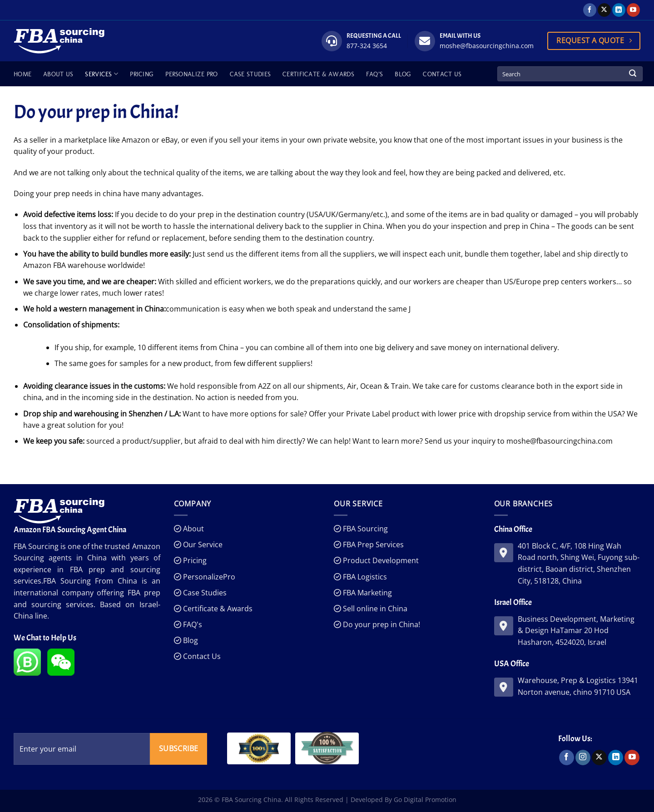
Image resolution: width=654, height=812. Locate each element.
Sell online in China (374, 609)
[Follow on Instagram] (583, 758)
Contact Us (442, 74)
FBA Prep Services (372, 545)
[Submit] (633, 74)
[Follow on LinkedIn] (619, 10)
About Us (58, 74)
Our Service (202, 545)
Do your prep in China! (381, 624)
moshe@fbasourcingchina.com (487, 46)
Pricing (142, 74)
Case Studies (250, 74)
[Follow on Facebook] (590, 10)
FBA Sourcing (364, 529)
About (193, 529)
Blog (403, 74)
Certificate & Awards (318, 74)
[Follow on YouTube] (633, 10)
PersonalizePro (208, 577)
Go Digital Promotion (425, 800)
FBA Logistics (364, 577)
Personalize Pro (191, 74)
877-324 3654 (367, 46)
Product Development (380, 560)
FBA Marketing (367, 593)
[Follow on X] (604, 10)
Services (102, 74)
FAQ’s (374, 74)
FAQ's (192, 624)
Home (22, 74)
